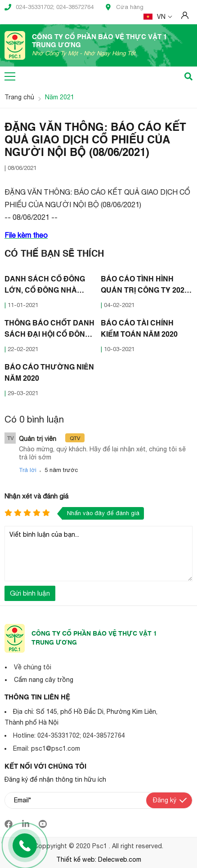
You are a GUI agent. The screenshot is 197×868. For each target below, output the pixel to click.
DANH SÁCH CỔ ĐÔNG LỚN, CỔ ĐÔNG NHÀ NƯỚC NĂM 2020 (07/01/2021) (45, 286)
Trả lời (28, 470)
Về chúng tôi (33, 667)
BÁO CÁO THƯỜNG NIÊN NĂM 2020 (49, 373)
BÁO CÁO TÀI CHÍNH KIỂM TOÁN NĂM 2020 (139, 329)
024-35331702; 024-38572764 (49, 7)
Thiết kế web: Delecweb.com (99, 859)
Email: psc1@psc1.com (47, 748)
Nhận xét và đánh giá (36, 496)
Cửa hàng (124, 7)
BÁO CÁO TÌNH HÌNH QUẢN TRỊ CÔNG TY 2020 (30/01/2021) (145, 286)
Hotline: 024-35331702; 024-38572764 (69, 735)
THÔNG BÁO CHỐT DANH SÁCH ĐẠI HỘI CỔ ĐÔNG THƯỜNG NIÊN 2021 (49, 330)
